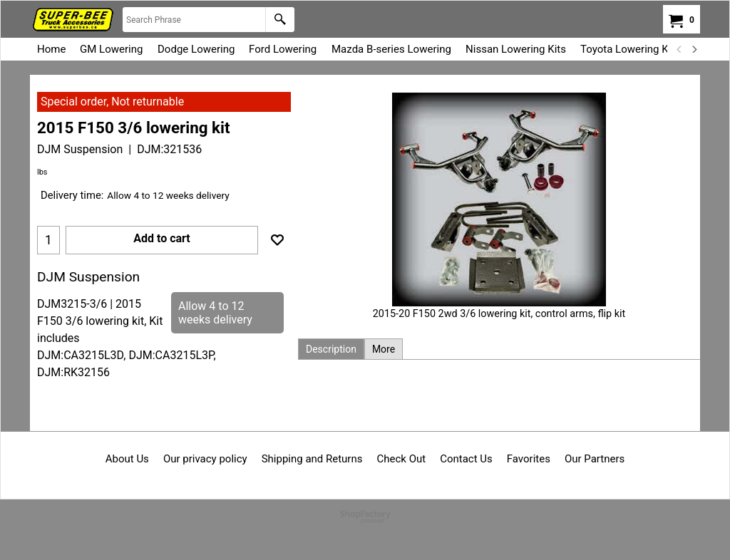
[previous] (679, 49)
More (384, 349)
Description (331, 349)
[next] (694, 49)
